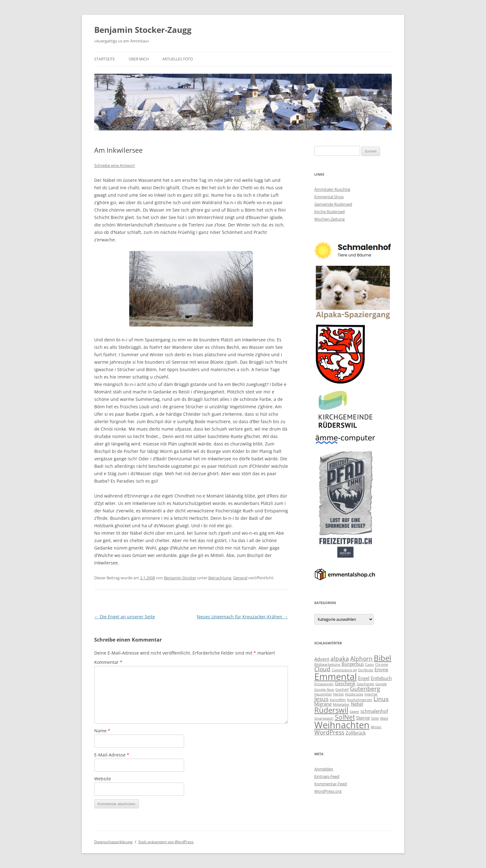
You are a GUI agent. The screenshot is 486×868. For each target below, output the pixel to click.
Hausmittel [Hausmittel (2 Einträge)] (323, 694)
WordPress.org (328, 791)
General (240, 578)
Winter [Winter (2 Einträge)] (376, 727)
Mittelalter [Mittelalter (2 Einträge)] (341, 704)
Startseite (105, 59)
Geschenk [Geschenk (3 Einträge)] (345, 683)
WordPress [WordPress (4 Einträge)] (329, 732)
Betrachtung (220, 578)
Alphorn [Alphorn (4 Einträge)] (361, 658)
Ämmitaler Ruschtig (332, 189)
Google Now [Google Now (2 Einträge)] (324, 690)
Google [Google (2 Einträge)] (381, 684)
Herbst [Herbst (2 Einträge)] (338, 694)
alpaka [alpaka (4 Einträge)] (340, 658)
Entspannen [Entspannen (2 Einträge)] (324, 684)
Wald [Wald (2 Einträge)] (384, 718)
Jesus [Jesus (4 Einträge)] (321, 699)
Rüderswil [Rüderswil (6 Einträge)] (331, 710)
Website (103, 779)
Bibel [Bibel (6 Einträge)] (382, 658)
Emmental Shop (329, 197)
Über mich (139, 59)
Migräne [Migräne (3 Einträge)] (323, 704)
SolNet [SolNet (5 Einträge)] (345, 717)
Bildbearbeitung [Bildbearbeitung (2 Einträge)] (327, 664)
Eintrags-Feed (327, 776)
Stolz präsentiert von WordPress (166, 842)
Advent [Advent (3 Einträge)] (322, 659)
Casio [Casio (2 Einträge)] (369, 664)
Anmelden (324, 769)
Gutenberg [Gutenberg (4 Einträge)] (365, 688)
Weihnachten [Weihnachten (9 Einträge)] (342, 725)
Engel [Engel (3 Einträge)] (364, 678)
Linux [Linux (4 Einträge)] (381, 699)
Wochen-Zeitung (329, 219)
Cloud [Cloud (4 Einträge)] (322, 669)
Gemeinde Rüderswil (333, 204)
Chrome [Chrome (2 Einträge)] (382, 664)
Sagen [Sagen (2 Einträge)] (354, 712)
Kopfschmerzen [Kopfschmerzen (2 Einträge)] (360, 700)
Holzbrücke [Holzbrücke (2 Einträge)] (354, 694)
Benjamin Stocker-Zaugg (143, 30)
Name (102, 731)
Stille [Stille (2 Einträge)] (375, 718)
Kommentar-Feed (331, 784)
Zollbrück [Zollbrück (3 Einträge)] (356, 733)
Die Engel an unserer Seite (125, 617)
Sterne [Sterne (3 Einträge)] (363, 718)
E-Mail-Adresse (112, 755)
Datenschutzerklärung (113, 842)
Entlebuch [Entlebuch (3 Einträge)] (381, 678)
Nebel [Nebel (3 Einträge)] (357, 704)
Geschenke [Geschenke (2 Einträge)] (365, 684)
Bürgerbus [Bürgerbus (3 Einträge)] (353, 664)
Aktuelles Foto (178, 59)
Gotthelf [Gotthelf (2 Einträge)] (342, 690)
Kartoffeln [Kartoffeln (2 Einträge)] (338, 700)
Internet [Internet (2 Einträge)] (371, 694)
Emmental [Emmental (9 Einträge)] (336, 677)
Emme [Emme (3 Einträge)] (381, 669)
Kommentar (108, 662)
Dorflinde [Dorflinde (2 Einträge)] (366, 670)
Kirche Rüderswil (329, 212)
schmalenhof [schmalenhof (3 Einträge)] (374, 711)
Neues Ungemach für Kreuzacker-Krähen (242, 617)
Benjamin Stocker (180, 578)
